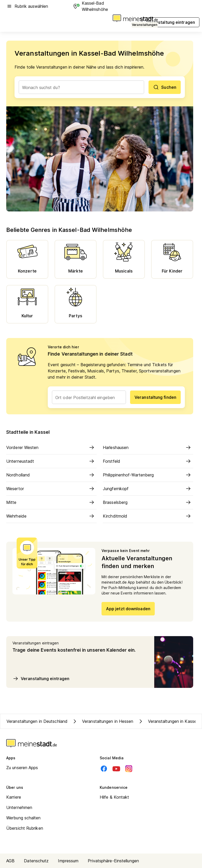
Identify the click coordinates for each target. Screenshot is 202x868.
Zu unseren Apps (22, 768)
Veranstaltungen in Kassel (168, 721)
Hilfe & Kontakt (115, 797)
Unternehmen (19, 807)
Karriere (14, 797)
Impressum (68, 861)
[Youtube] (116, 769)
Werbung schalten (23, 818)
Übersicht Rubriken (25, 828)
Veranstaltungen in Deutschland (37, 721)
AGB (10, 861)
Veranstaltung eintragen (41, 679)
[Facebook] (104, 769)
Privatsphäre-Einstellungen (113, 861)
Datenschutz (36, 861)
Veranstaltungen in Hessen (103, 721)
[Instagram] (129, 769)
